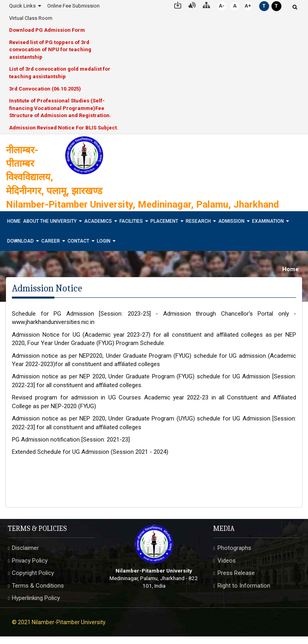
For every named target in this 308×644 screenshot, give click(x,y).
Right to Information (244, 586)
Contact (78, 241)
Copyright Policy (33, 573)
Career (51, 241)
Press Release (236, 573)
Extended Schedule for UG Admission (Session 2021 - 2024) (90, 452)
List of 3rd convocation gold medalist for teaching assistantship (60, 73)
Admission (231, 221)
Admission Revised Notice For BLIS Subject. (64, 128)
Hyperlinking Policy (36, 598)
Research (198, 221)
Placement (164, 221)
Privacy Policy (30, 561)
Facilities (131, 221)
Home (14, 221)
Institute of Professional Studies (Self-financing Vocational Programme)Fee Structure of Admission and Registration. (60, 108)
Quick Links (22, 6)
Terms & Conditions (38, 586)
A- (222, 6)
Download (20, 241)
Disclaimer (25, 548)
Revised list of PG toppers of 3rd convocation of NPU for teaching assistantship (50, 50)
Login (104, 241)
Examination (268, 221)
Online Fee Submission (73, 6)
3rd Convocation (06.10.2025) (45, 89)
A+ (248, 6)
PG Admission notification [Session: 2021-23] (71, 440)
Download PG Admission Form (47, 30)
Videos (227, 561)
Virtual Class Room (31, 18)
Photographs (234, 548)
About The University (50, 221)
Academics (98, 221)
